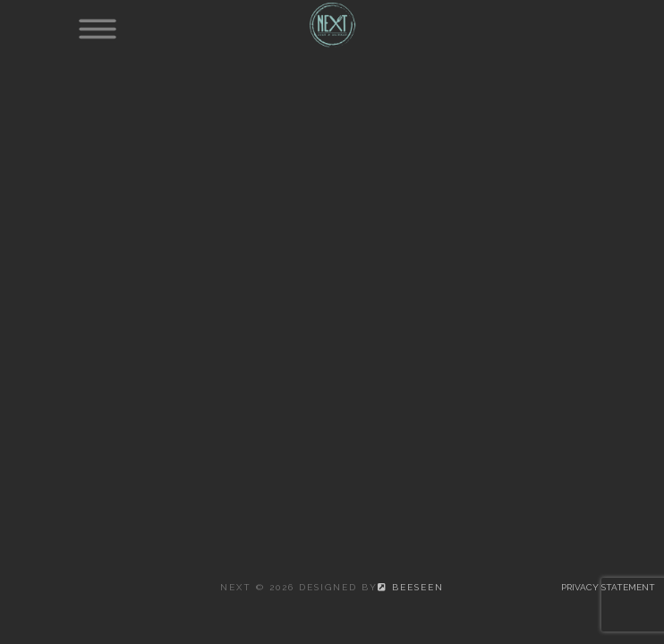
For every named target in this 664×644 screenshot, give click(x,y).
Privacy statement (608, 587)
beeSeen (411, 587)
